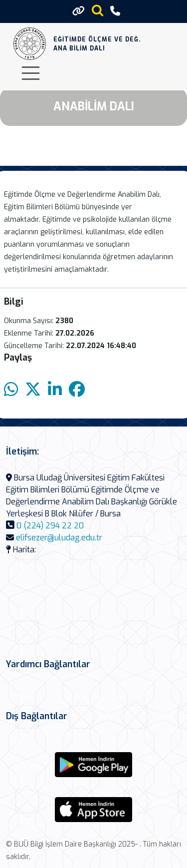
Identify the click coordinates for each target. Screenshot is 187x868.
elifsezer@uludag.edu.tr (59, 538)
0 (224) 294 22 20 (50, 526)
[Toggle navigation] (31, 73)
